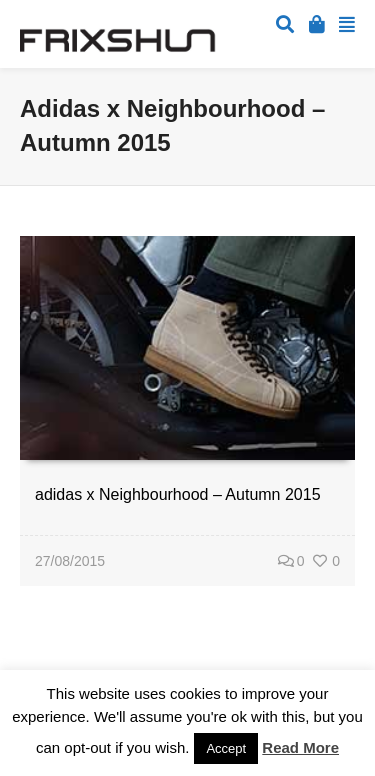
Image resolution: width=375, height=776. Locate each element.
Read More (300, 747)
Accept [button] (226, 748)
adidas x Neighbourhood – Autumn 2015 (178, 494)
